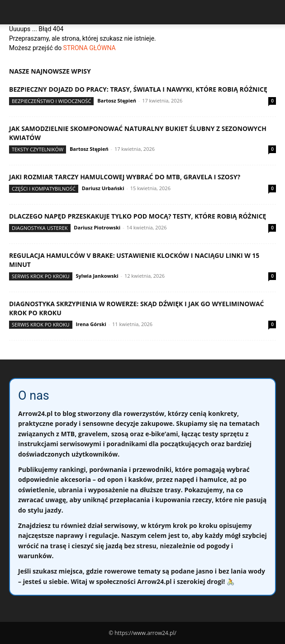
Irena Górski (91, 324)
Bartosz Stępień (117, 100)
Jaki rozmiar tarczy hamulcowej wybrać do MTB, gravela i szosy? (125, 177)
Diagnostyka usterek (40, 228)
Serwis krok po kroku (41, 276)
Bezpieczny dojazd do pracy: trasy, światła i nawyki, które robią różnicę (138, 89)
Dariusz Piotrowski (97, 227)
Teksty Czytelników (38, 149)
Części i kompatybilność (44, 189)
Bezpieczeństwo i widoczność (51, 101)
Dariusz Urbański (103, 188)
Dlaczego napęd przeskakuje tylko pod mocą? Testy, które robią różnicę (138, 216)
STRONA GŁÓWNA (90, 48)
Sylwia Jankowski (97, 276)
